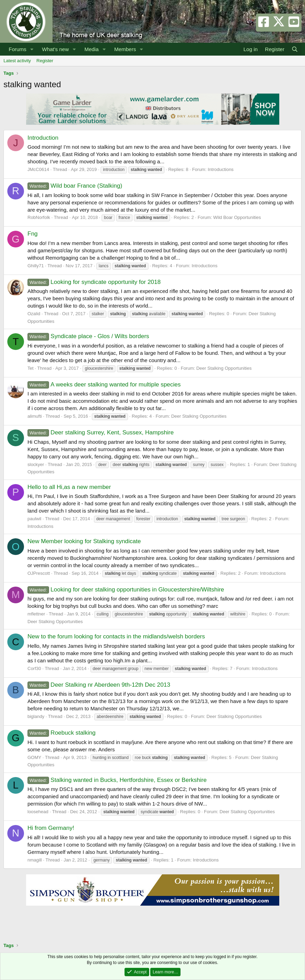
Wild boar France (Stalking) (75, 186)
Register (45, 61)
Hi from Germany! (51, 828)
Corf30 (34, 668)
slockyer (36, 464)
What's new (55, 49)
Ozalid (34, 314)
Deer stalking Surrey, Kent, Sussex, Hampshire (101, 432)
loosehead (38, 812)
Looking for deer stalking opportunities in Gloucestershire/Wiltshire (126, 590)
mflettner (36, 614)
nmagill (35, 860)
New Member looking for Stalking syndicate (84, 541)
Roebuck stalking (62, 733)
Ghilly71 (36, 266)
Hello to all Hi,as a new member (69, 487)
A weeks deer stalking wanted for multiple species (104, 385)
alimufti (35, 416)
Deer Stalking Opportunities (224, 368)
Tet (30, 368)
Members (125, 49)
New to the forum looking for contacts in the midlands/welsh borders (116, 636)
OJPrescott (39, 573)
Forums (18, 49)
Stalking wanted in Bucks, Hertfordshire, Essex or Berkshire (117, 780)
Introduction (43, 138)
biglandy (36, 716)
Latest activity (17, 61)
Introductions (220, 169)
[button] (32, 49)
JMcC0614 (38, 169)
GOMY (34, 757)
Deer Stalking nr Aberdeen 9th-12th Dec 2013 (99, 685)
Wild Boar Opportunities (237, 217)
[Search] (295, 49)
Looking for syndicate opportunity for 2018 (94, 282)
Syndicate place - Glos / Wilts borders (88, 336)
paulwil (34, 519)
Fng (33, 234)
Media (92, 49)
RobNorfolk (39, 217)
